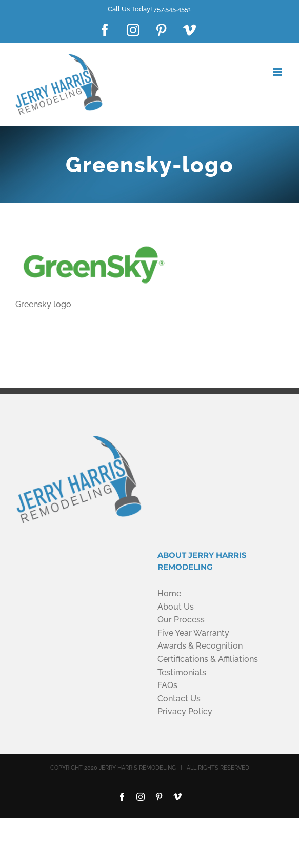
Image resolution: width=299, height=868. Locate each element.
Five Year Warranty (193, 633)
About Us (176, 607)
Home (169, 593)
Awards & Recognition (200, 646)
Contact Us (179, 699)
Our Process (181, 620)
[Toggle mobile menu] (278, 72)
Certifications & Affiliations (208, 659)
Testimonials (182, 672)
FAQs (167, 685)
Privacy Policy (185, 711)
